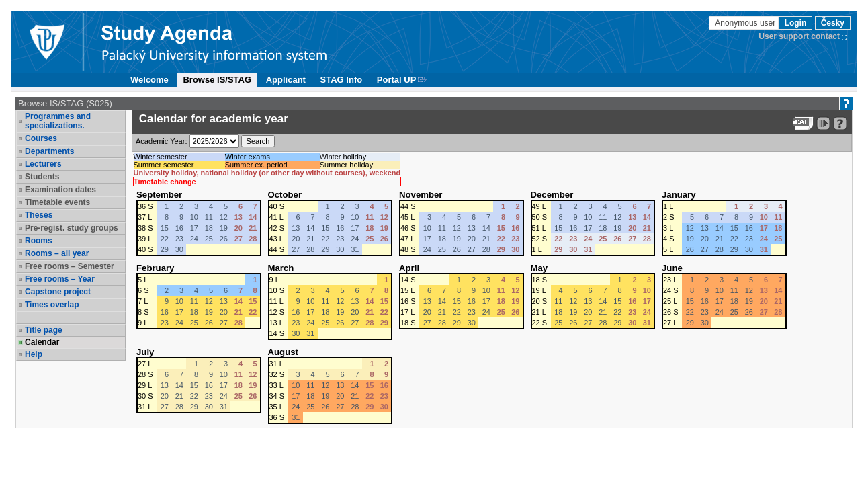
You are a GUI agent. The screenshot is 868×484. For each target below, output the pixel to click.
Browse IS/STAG (217, 80)
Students (42, 177)
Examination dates (60, 190)
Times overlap (52, 305)
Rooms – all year (57, 253)
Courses (41, 138)
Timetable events (57, 202)
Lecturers (43, 164)
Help (34, 354)
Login (796, 23)
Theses (39, 215)
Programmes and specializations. (58, 121)
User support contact (799, 36)
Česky (833, 23)
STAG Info (342, 80)
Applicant (286, 80)
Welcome (149, 80)
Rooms (39, 241)
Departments (49, 151)
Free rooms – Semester (70, 266)
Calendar (42, 342)
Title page (44, 330)
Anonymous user (746, 23)
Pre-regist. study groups (72, 228)
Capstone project (58, 292)
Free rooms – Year (60, 279)
